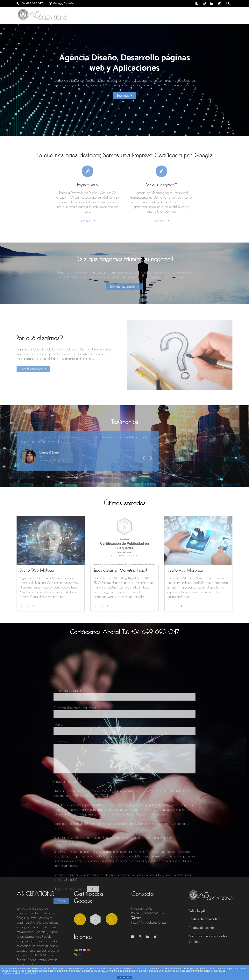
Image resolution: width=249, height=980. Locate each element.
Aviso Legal (197, 911)
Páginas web (88, 185)
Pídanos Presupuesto (124, 290)
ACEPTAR (124, 977)
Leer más (125, 95)
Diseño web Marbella (185, 570)
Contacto (221, 15)
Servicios (177, 15)
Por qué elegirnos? (147, 15)
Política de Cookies (26, 973)
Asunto (124, 853)
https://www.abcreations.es (149, 922)
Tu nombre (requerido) (124, 818)
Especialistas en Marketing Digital (120, 570)
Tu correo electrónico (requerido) (124, 835)
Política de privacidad (204, 919)
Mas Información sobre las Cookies (208, 939)
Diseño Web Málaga (37, 570)
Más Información (33, 369)
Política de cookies (202, 928)
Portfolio (199, 15)
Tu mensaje (124, 882)
